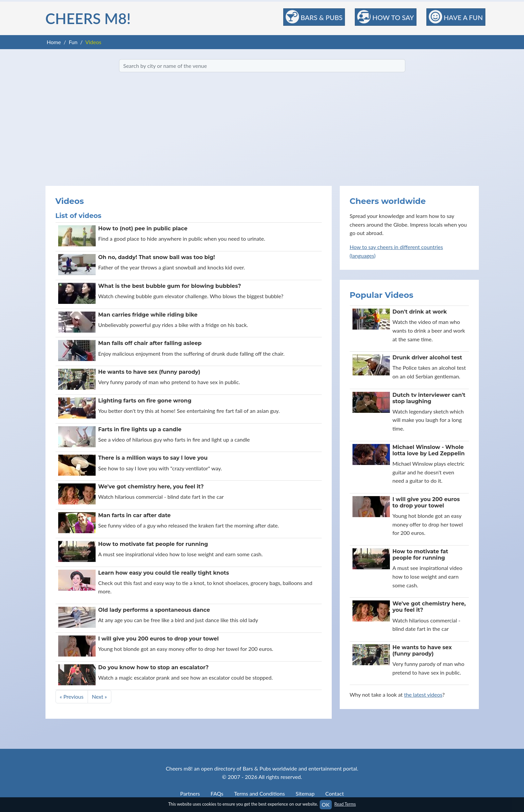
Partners (190, 793)
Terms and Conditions (259, 793)
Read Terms (345, 804)
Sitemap (305, 793)
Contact (335, 793)
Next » (99, 697)
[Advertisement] (262, 129)
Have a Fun (456, 17)
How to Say (385, 17)
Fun (73, 42)
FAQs (217, 793)
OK (326, 804)
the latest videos (423, 694)
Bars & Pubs (314, 17)
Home (54, 42)
